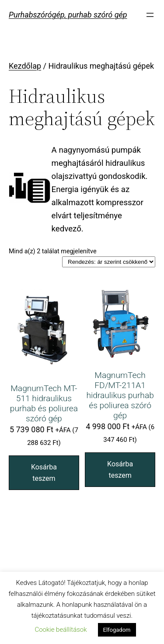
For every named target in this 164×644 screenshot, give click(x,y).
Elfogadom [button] (117, 630)
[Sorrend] (109, 262)
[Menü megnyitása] (150, 15)
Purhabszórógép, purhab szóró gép (68, 15)
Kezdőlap (25, 66)
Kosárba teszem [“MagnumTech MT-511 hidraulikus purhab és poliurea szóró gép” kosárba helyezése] (44, 473)
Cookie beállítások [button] (61, 630)
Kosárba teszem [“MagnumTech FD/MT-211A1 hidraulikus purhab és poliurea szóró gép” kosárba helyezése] (120, 470)
